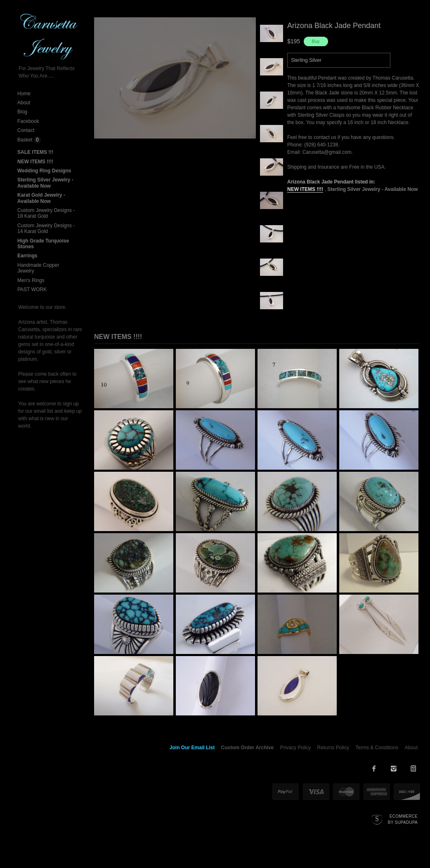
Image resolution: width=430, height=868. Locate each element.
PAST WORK (32, 289)
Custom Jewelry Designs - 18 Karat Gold (46, 213)
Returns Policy (333, 748)
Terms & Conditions (377, 748)
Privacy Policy (296, 748)
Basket (26, 140)
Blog (22, 112)
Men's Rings (31, 280)
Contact (26, 130)
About (24, 103)
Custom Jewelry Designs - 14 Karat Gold (46, 228)
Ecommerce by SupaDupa (403, 819)
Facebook (28, 121)
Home (24, 94)
